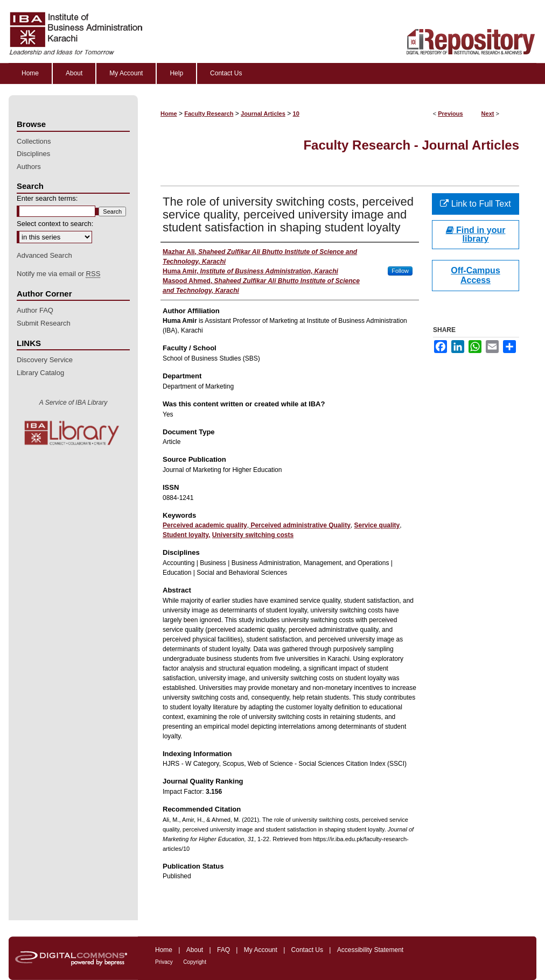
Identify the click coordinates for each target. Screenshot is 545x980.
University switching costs (253, 535)
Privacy (164, 962)
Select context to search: (55, 224)
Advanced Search (44, 255)
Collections (34, 141)
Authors (29, 167)
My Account (261, 950)
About (195, 950)
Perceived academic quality (205, 525)
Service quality (377, 525)
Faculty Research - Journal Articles (411, 145)
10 (296, 114)
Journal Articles (263, 114)
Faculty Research (209, 114)
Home (169, 114)
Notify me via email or (58, 274)
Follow (400, 271)
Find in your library (476, 234)
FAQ (223, 950)
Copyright (195, 962)
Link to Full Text (475, 204)
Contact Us (307, 950)
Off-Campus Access (476, 275)
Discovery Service (45, 360)
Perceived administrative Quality (300, 525)
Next (488, 114)
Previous (450, 114)
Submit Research (44, 323)
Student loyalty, (186, 535)
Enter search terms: (47, 198)
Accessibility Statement (370, 950)
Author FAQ (35, 310)
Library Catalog (40, 373)
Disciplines (33, 154)
